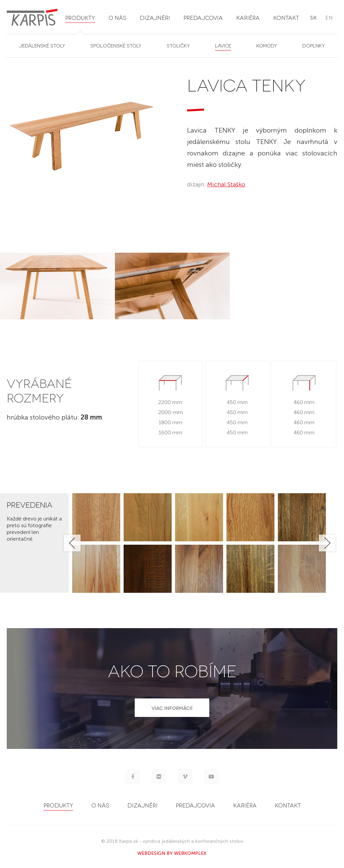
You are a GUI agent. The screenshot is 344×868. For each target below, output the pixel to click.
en (329, 18)
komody (267, 45)
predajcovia (203, 17)
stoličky (178, 45)
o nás (117, 17)
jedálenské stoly (42, 45)
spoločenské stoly (116, 45)
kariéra (248, 17)
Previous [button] (72, 543)
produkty (80, 17)
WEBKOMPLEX (190, 853)
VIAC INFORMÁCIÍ (172, 708)
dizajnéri (155, 17)
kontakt (286, 17)
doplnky (314, 45)
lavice (223, 45)
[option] (57, 286)
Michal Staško (226, 184)
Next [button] (327, 543)
